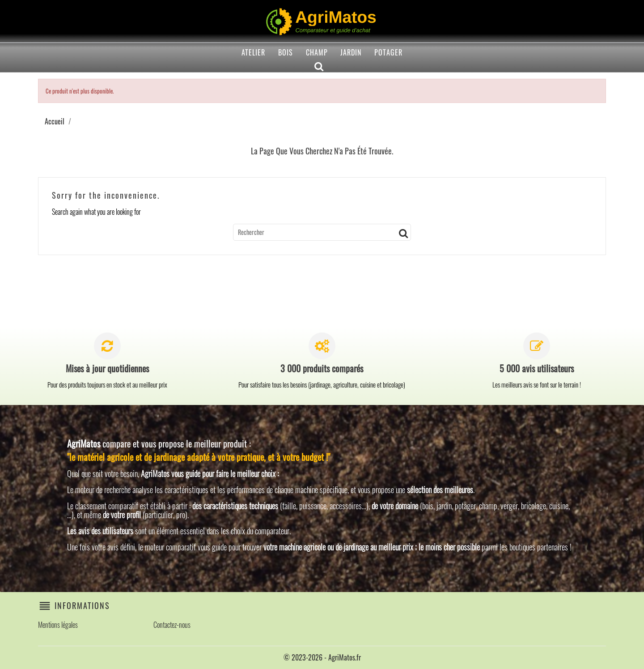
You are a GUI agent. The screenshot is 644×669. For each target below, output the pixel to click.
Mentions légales (58, 625)
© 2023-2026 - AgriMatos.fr (322, 657)
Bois (286, 52)
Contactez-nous (172, 625)
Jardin (351, 52)
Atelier (253, 52)
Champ (317, 52)
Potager (388, 52)
